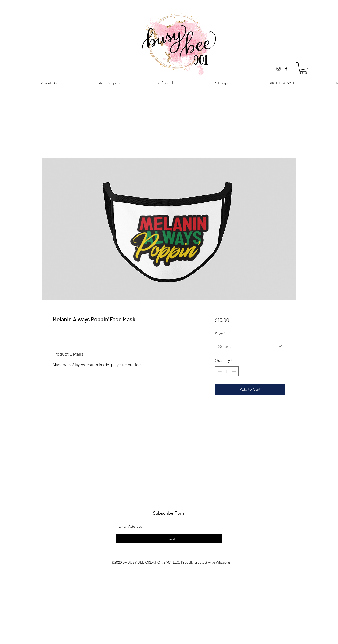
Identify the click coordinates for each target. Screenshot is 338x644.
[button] (303, 68)
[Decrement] (219, 371)
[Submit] (169, 539)
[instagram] (278, 69)
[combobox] (250, 346)
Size (221, 334)
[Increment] (234, 371)
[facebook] (286, 69)
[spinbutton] (227, 371)
